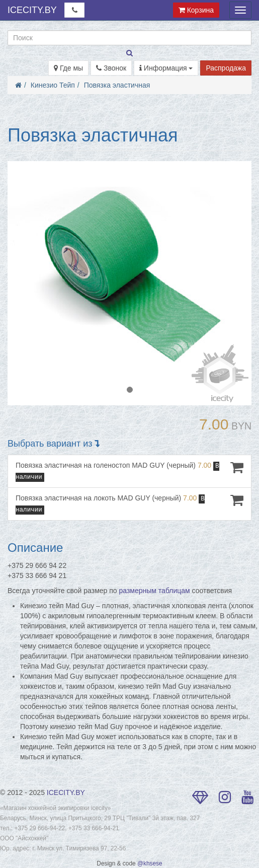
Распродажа (226, 68)
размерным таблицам (155, 591)
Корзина (196, 10)
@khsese (150, 863)
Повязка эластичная (117, 85)
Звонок (111, 68)
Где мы (68, 68)
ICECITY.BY (32, 10)
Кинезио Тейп (53, 85)
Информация (166, 68)
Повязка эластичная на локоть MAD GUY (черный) (129, 504)
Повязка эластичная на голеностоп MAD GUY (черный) (129, 471)
